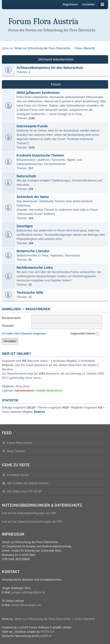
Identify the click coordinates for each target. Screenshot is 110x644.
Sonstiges (25, 226)
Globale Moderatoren (49, 391)
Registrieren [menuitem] (70, 4)
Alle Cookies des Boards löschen (28, 483)
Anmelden (11, 309)
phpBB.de (46, 636)
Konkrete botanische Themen (40, 155)
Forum (56, 84)
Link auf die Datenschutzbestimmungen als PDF (32, 522)
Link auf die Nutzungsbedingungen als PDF (29, 513)
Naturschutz (26, 176)
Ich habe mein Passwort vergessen (24, 334)
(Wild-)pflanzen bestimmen (38, 93)
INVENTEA (47, 632)
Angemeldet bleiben (85, 334)
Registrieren (38, 309)
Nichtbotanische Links (35, 268)
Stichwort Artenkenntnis (56, 59)
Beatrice (39, 412)
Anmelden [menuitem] (89, 4)
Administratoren (24, 391)
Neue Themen (16, 451)
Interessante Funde (32, 126)
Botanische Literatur (33, 251)
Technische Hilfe (30, 293)
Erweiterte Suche (18, 475)
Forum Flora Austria (43, 21)
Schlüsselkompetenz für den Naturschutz (50, 68)
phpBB (22, 627)
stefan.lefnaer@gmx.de (26, 605)
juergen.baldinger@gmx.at (28, 592)
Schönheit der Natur (33, 197)
